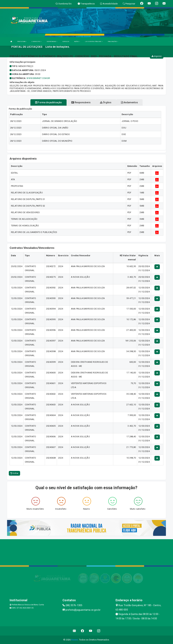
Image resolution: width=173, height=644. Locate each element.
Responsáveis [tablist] (81, 102)
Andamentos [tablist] (129, 102)
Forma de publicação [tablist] (48, 102)
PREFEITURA (22, 41)
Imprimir (157, 56)
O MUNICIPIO (36, 41)
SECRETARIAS (52, 41)
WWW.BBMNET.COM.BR (38, 78)
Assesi (75, 640)
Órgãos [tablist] (106, 102)
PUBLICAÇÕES (113, 41)
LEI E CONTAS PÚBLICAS (94, 41)
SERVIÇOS (66, 41)
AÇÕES (77, 41)
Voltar (14, 473)
